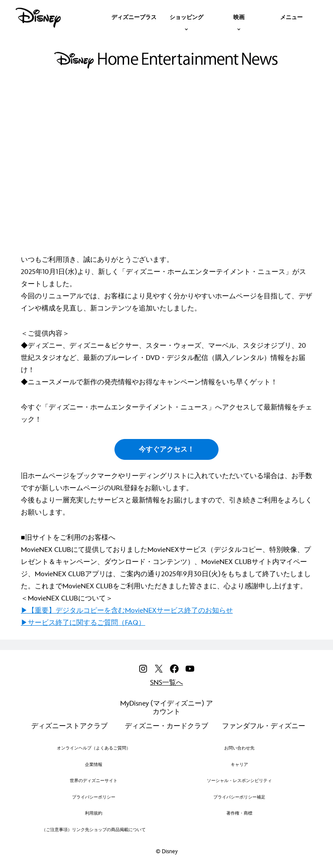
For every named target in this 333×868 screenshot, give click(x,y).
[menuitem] (134, 17)
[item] (186, 17)
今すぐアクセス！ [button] (166, 450)
